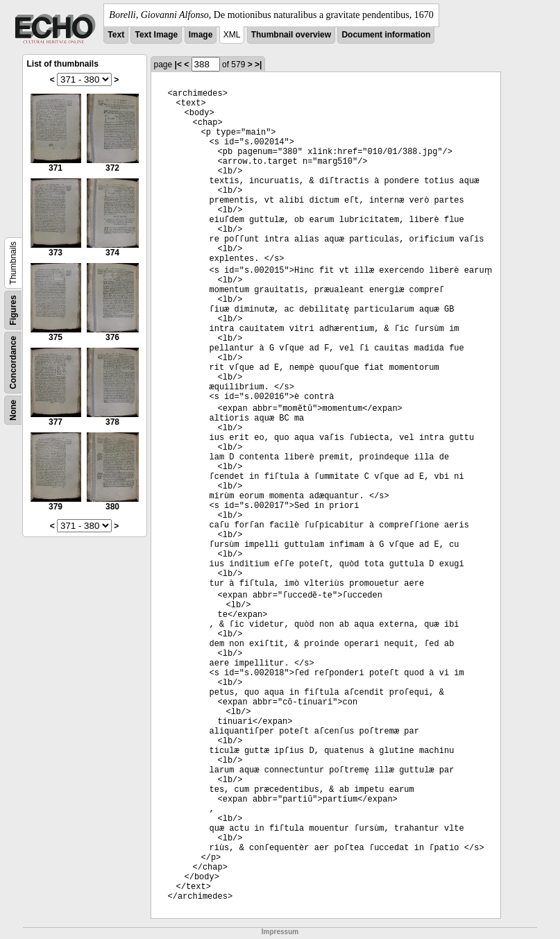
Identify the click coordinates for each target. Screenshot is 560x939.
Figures (13, 310)
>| (258, 65)
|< (178, 65)
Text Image (156, 35)
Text (116, 35)
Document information (386, 35)
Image (201, 35)
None (13, 410)
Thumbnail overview (291, 35)
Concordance (13, 363)
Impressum (280, 932)
